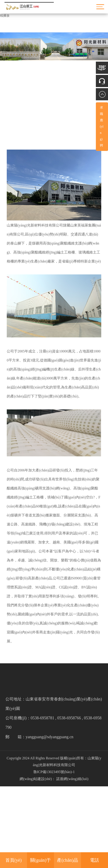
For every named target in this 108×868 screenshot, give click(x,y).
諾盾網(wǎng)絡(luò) (72, 779)
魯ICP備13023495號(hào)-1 (54, 772)
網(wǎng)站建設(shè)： (37, 779)
